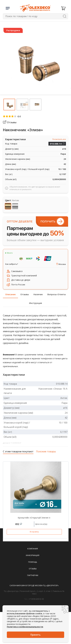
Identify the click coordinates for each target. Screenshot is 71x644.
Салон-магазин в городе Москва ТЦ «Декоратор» (34, 585)
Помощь (33, 562)
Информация (33, 555)
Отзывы (33, 569)
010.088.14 (56, 144)
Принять (35, 635)
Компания (33, 549)
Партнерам (33, 575)
